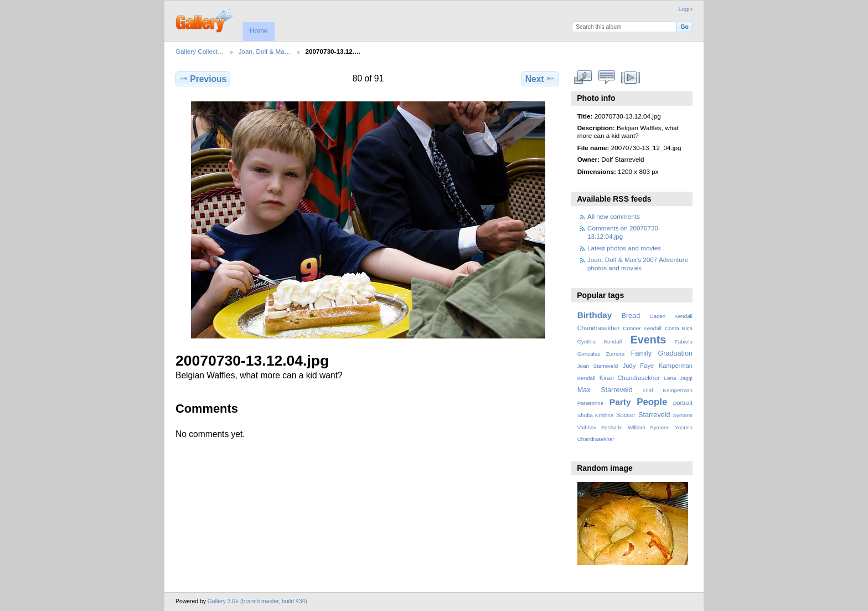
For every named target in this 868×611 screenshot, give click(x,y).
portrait (683, 403)
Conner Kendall (642, 328)
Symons (683, 415)
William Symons (649, 427)
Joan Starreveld (598, 366)
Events (648, 340)
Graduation (675, 353)
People (652, 402)
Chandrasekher (599, 328)
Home (258, 31)
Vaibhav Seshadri (600, 427)
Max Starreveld (605, 390)
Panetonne (590, 403)
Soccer (626, 415)
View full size (583, 78)
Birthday (595, 315)
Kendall (587, 378)
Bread (631, 316)
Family (641, 353)
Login (686, 9)
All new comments (614, 216)
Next (540, 79)
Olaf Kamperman (668, 390)
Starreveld (654, 415)
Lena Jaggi (678, 378)
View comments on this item (607, 78)
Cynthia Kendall (600, 342)
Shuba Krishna (595, 415)
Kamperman (676, 366)
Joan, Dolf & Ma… (265, 51)
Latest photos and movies (624, 248)
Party (620, 402)
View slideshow (631, 78)
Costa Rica (679, 328)
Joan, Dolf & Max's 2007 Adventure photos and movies (638, 263)
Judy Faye (638, 366)
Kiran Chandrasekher (630, 378)
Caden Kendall (671, 316)
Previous (203, 79)
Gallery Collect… (200, 51)
